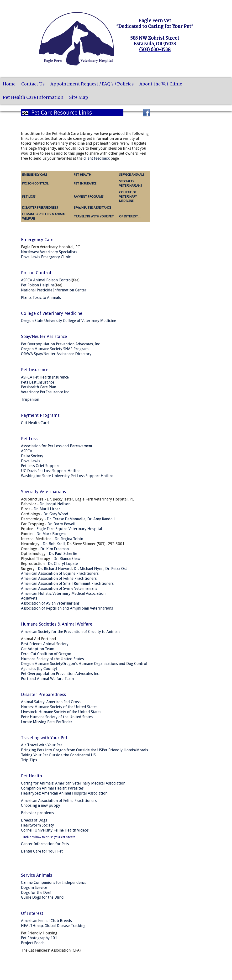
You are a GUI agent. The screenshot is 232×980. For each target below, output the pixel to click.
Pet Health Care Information (33, 97)
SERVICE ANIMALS (132, 175)
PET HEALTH (82, 175)
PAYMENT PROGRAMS (89, 197)
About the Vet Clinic (161, 84)
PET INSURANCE (85, 183)
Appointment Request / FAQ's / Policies (92, 84)
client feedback (97, 158)
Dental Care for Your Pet (42, 851)
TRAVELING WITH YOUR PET (94, 216)
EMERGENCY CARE (35, 175)
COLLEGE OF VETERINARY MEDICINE (128, 197)
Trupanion (30, 399)
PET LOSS (29, 197)
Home (9, 84)
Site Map (79, 97)
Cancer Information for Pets (45, 844)
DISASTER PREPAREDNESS (40, 208)
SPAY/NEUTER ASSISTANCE (92, 208)
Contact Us (33, 84)
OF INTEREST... (130, 216)
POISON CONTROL (35, 183)
